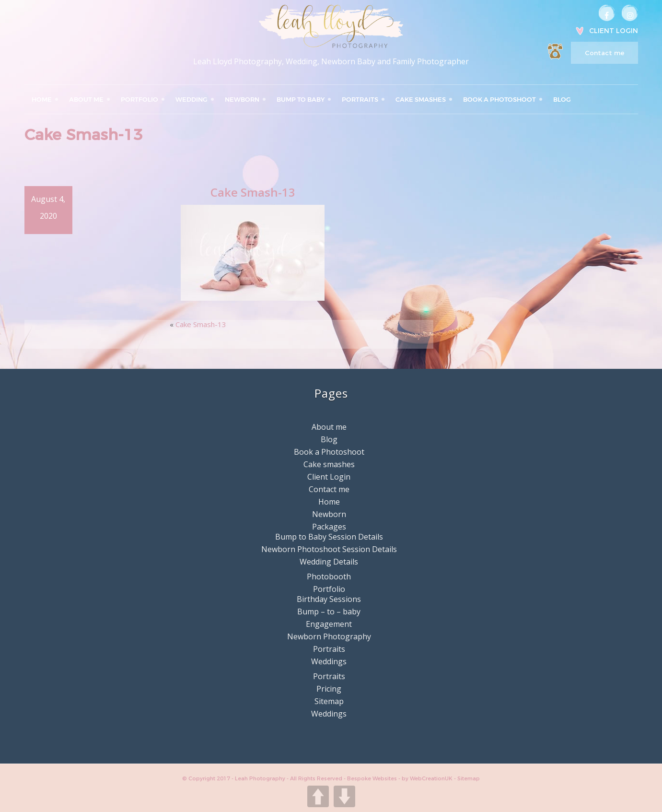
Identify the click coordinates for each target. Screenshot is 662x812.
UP (318, 796)
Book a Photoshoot (499, 99)
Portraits (360, 99)
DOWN (344, 796)
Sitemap (329, 701)
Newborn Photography (329, 636)
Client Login (614, 31)
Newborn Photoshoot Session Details (329, 549)
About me (86, 99)
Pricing (329, 689)
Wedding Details (329, 562)
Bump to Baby (301, 99)
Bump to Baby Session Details (329, 537)
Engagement (329, 624)
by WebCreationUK (428, 778)
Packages (329, 527)
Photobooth (329, 577)
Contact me (604, 53)
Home (42, 99)
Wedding (192, 99)
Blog (562, 99)
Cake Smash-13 (201, 324)
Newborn (242, 99)
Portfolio (139, 99)
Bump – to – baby (329, 612)
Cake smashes (421, 99)
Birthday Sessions (329, 599)
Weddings (329, 661)
